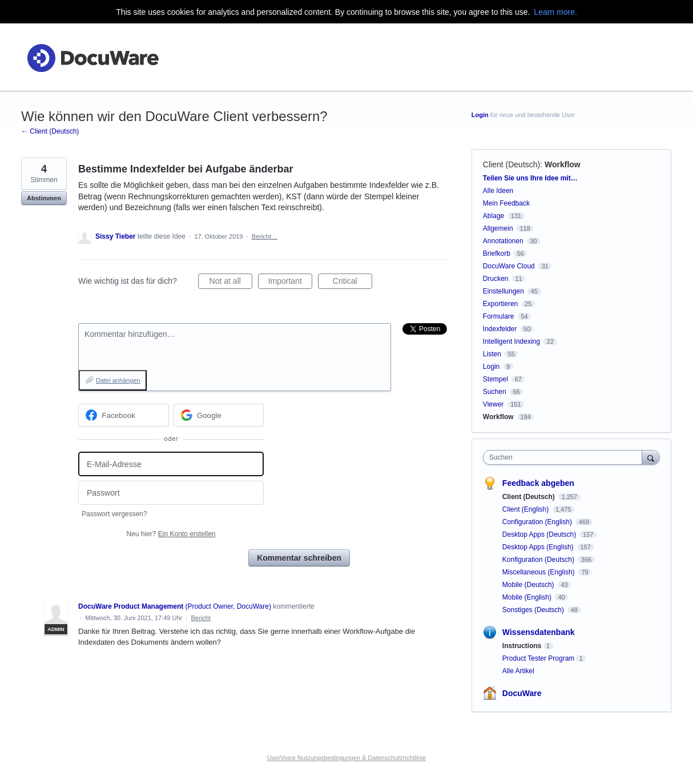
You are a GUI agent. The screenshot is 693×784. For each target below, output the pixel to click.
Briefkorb (497, 254)
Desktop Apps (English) (539, 547)
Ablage (493, 216)
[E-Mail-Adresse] (171, 464)
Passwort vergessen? (114, 514)
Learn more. (555, 12)
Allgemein (498, 228)
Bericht (201, 618)
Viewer (493, 404)
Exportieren (500, 304)
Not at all (231, 283)
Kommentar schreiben (299, 558)
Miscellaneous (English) (539, 572)
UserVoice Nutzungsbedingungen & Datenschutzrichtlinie (346, 758)
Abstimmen (44, 198)
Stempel (495, 379)
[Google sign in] (219, 415)
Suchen (495, 392)
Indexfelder (500, 329)
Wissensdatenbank (539, 632)
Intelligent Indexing (511, 341)
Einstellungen (503, 291)
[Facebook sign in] (124, 415)
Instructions (522, 646)
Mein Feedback (506, 203)
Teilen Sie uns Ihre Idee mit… (530, 178)
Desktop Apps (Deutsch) (540, 534)
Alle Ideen (498, 191)
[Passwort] (171, 493)
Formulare (499, 316)
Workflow (563, 164)
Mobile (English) (528, 597)
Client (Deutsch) (511, 164)
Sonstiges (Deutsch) (534, 610)
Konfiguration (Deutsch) (539, 560)
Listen (492, 354)
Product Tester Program (539, 658)
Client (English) (527, 509)
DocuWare (522, 693)
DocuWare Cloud (509, 266)
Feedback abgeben (538, 483)
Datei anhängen (118, 380)
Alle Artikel (518, 671)
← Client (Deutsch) (50, 131)
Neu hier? (171, 534)
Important (290, 283)
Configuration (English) (538, 522)
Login (480, 115)
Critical (352, 283)
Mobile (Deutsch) (529, 585)
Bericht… (265, 236)
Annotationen (503, 241)
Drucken (496, 279)
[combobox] (565, 457)
